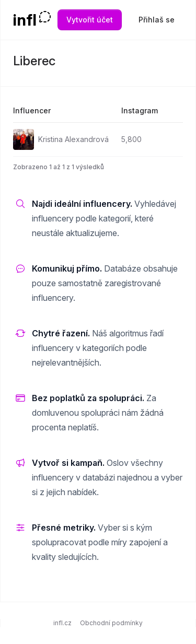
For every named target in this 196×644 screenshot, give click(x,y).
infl (25, 20)
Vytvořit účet (90, 20)
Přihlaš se (157, 20)
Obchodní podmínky (111, 623)
